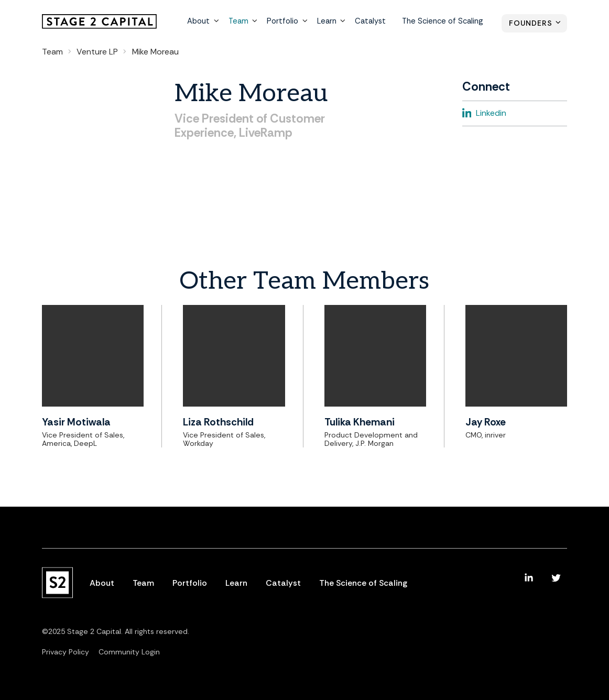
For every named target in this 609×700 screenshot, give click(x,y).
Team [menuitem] (243, 22)
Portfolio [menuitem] (286, 22)
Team (52, 52)
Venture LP (97, 52)
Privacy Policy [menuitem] (66, 652)
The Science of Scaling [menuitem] (443, 22)
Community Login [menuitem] (129, 652)
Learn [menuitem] (330, 22)
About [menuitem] (204, 22)
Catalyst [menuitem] (373, 22)
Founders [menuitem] (531, 24)
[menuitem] (529, 578)
